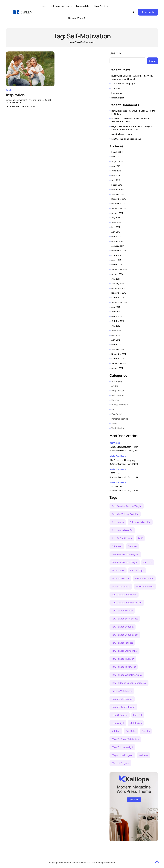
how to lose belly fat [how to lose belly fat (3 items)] (122, 611)
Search (115, 53)
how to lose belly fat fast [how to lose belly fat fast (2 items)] (125, 619)
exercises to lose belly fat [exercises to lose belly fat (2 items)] (125, 554)
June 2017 (116, 222)
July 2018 (116, 166)
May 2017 (116, 227)
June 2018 (116, 171)
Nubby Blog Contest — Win (124, 447)
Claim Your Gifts (101, 6)
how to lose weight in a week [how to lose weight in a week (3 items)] (127, 675)
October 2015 (118, 255)
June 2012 (116, 330)
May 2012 (116, 335)
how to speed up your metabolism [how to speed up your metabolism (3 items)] (129, 683)
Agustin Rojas (118, 134)
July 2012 (116, 326)
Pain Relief (116, 414)
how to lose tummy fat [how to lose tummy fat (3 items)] (124, 667)
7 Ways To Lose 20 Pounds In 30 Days (132, 128)
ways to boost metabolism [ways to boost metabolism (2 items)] (125, 739)
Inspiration (15, 93)
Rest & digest (118, 98)
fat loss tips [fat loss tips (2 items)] (137, 570)
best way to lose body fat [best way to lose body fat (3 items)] (125, 514)
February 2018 (118, 189)
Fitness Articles (83, 6)
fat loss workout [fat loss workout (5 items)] (120, 578)
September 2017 (119, 208)
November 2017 (119, 204)
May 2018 (116, 175)
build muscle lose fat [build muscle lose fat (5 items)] (122, 530)
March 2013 (117, 316)
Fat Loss (115, 400)
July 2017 (116, 218)
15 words (116, 88)
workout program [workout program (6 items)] (120, 763)
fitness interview (120, 405)
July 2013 (116, 307)
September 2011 (119, 363)
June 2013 (116, 312)
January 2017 (118, 246)
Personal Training (120, 419)
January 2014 (118, 283)
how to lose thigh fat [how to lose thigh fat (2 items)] (123, 659)
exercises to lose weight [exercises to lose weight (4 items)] (125, 562)
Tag (78, 42)
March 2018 (117, 185)
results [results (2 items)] (146, 731)
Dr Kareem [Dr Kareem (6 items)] (117, 546)
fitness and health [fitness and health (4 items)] (121, 587)
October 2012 (118, 321)
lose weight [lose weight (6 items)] (118, 723)
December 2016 (119, 251)
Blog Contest (118, 391)
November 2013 (119, 293)
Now (130, 134)
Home (43, 6)
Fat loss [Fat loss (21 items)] (148, 562)
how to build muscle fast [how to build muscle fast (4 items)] (124, 595)
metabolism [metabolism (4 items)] (136, 723)
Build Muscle (117, 395)
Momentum (117, 93)
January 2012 (118, 349)
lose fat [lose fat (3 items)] (138, 715)
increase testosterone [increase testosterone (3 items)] (123, 707)
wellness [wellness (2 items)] (143, 755)
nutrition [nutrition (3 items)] (116, 731)
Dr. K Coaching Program (61, 6)
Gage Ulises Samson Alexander (126, 126)
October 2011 (118, 359)
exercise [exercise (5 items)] (132, 546)
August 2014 (117, 274)
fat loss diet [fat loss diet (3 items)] (118, 570)
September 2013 (119, 302)
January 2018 (118, 194)
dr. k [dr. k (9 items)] (140, 538)
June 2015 (116, 260)
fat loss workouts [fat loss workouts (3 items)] (144, 578)
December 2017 (119, 199)
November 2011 (119, 354)
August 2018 (117, 161)
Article (9, 89)
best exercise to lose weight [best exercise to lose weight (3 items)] (127, 506)
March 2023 (117, 152)
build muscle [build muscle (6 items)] (118, 522)
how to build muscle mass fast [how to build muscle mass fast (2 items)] (127, 603)
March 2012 (117, 345)
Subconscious (134, 139)
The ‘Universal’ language (123, 84)
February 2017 (118, 241)
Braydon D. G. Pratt (120, 119)
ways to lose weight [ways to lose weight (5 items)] (122, 747)
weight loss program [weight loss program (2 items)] (122, 755)
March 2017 (117, 236)
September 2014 (119, 269)
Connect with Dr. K (77, 18)
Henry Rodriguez (119, 111)
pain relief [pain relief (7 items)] (131, 731)
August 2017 (117, 213)
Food (114, 409)
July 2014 (116, 279)
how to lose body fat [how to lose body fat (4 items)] (123, 627)
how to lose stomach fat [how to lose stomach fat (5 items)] (124, 651)
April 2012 (116, 340)
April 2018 (116, 180)
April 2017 (116, 232)
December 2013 (119, 288)
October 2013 (118, 298)
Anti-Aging (117, 381)
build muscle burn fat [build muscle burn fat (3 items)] (140, 522)
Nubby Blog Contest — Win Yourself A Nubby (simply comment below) (132, 77)
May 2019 (116, 157)
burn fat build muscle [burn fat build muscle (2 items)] (122, 538)
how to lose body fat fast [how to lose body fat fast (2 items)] (125, 635)
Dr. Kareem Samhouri (15, 105)
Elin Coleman (117, 139)
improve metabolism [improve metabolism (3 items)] (122, 691)
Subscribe (149, 12)
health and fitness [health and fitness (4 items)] (145, 587)
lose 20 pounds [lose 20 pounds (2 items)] (120, 715)
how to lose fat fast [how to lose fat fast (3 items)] (122, 643)
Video (114, 423)
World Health (118, 428)
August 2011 (117, 368)
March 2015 (117, 265)
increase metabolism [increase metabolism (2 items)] (122, 699)
